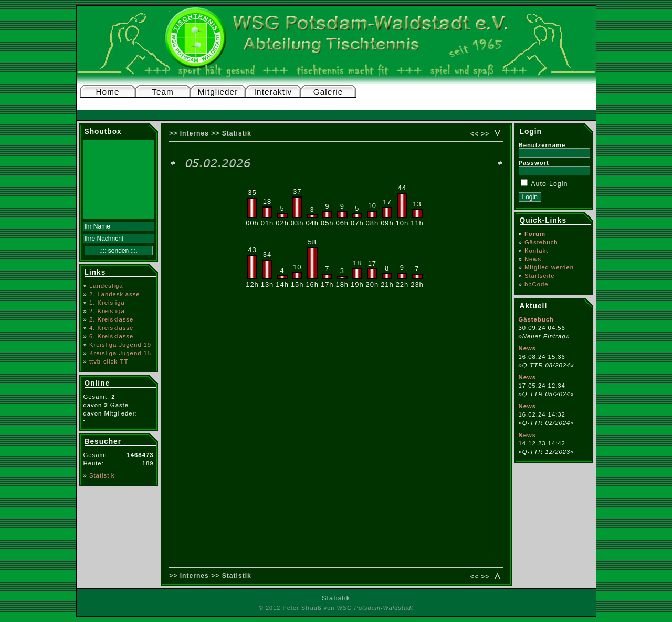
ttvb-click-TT (109, 361)
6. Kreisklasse (111, 336)
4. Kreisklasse (111, 328)
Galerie (328, 92)
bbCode (537, 284)
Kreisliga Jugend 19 (120, 345)
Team (163, 92)
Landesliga (106, 286)
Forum (535, 234)
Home (108, 92)
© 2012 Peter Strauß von (336, 608)
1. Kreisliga (107, 303)
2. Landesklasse (115, 294)
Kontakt (536, 251)
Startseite (540, 276)
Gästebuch (541, 242)
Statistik (102, 475)
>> (485, 134)
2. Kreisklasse (111, 319)
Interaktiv (273, 92)
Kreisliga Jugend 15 (120, 353)
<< (475, 134)
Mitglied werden (549, 267)
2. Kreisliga (107, 311)
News (533, 259)
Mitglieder (218, 92)
